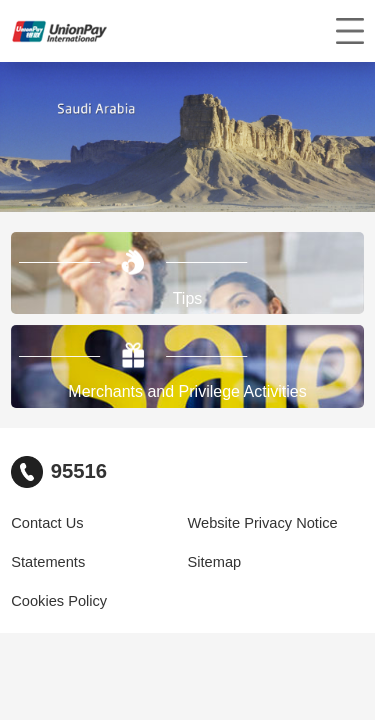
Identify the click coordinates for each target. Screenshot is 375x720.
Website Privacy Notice (263, 523)
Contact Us (47, 523)
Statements (48, 562)
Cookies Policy (59, 601)
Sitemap (215, 562)
